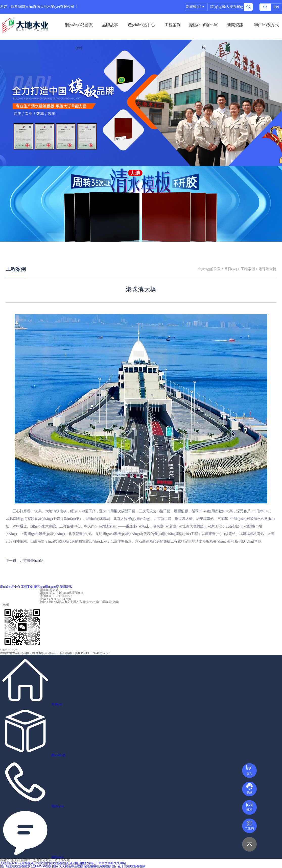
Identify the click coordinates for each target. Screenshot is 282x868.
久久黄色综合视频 (71, 866)
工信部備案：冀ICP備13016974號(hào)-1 (83, 653)
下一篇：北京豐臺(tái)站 (24, 561)
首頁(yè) (231, 269)
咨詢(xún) (58, 857)
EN (276, 7)
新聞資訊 (235, 25)
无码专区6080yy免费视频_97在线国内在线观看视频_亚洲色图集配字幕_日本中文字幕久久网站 (63, 863)
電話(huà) (57, 806)
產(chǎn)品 (58, 755)
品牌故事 (110, 25)
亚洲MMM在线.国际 (45, 866)
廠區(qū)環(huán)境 (204, 30)
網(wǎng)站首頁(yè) (79, 30)
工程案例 (173, 25)
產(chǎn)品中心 (141, 25)
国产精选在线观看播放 (15, 866)
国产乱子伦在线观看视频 (129, 866)
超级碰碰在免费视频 (98, 866)
